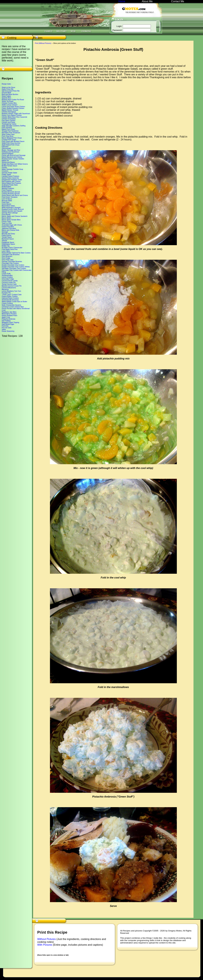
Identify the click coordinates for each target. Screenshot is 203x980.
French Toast (6, 221)
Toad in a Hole (7, 223)
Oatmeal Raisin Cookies (10, 298)
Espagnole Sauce (8, 242)
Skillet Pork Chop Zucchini (11, 143)
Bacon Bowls (6, 218)
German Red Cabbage (10, 213)
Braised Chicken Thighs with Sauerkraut (16, 114)
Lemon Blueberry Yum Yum (11, 291)
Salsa (4, 329)
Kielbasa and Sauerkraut (10, 152)
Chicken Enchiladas (9, 119)
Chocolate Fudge (8, 279)
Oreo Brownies (7, 256)
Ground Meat (6, 93)
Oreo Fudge (6, 258)
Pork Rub (5, 326)
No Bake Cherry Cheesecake (12, 248)
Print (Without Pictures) (43, 43)
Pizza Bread (6, 215)
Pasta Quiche (7, 235)
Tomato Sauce (7, 237)
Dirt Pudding (6, 321)
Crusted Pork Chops (9, 140)
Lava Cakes (6, 251)
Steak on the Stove (8, 87)
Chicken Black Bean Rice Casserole (14, 117)
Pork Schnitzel (7, 127)
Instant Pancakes (8, 227)
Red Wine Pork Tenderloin (11, 133)
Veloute (4, 241)
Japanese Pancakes (9, 228)
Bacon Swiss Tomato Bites (11, 220)
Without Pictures (47, 939)
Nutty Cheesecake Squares (11, 305)
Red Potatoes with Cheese (11, 181)
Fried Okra (5, 202)
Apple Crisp (6, 317)
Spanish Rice (6, 98)
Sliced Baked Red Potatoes (11, 183)
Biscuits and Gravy (8, 234)
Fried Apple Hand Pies (10, 249)
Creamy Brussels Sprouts (11, 194)
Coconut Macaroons (9, 288)
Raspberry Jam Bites (9, 312)
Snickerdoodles (7, 275)
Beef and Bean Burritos (10, 94)
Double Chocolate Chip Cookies (13, 265)
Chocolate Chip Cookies (10, 263)
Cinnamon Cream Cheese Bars (13, 307)
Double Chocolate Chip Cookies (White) (16, 267)
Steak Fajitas (6, 96)
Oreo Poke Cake (8, 260)
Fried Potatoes (7, 190)
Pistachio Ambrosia (8, 319)
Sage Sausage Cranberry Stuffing (14, 126)
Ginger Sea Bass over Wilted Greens (15, 164)
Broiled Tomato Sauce (10, 166)
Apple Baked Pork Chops (11, 145)
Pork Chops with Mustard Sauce (13, 141)
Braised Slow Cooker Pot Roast (13, 100)
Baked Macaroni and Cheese (12, 157)
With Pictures (45, 945)
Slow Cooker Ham (8, 134)
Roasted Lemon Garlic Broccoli (13, 209)
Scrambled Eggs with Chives (12, 225)
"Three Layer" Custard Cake (12, 295)
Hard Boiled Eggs (8, 324)
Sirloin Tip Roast (8, 101)
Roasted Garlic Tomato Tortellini (13, 159)
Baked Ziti (5, 161)
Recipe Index (6, 84)
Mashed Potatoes (8, 188)
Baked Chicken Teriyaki (10, 110)
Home (122, 1)
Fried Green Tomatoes (10, 197)
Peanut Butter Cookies (10, 296)
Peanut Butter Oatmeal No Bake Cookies (16, 253)
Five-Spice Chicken (9, 121)
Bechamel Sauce (8, 239)
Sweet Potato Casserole (10, 178)
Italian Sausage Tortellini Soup (12, 169)
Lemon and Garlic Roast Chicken (13, 107)
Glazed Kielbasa (8, 154)
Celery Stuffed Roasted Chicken (13, 108)
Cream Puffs (6, 274)
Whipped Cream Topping (10, 322)
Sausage (5, 232)
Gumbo (4, 168)
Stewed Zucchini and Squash (12, 211)
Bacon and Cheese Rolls (10, 230)
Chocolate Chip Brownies (11, 255)
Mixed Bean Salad (8, 206)
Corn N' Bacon (7, 199)
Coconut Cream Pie (9, 282)
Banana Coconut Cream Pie (12, 286)
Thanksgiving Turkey (9, 124)
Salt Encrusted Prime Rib (11, 91)
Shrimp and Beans (8, 162)
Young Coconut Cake (9, 284)
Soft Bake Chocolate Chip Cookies (14, 269)
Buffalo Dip (6, 246)
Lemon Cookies (7, 277)
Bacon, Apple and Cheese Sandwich (15, 216)
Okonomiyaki (6, 148)
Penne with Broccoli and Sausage (14, 155)
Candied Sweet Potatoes (10, 176)
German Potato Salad (9, 173)
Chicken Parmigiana (9, 112)
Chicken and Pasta (8, 122)
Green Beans (6, 204)
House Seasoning (8, 331)
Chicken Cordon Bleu (9, 103)
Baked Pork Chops (8, 129)
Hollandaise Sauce (8, 244)
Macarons (5, 289)
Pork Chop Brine (8, 136)
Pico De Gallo (7, 328)
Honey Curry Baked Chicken (12, 115)
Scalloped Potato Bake (10, 185)
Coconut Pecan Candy (10, 281)
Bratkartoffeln (6, 187)
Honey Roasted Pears (10, 316)
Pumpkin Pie (6, 293)
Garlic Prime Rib (8, 89)
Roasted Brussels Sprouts (11, 192)
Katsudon (5, 147)
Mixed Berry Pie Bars (9, 314)
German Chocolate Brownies (12, 262)
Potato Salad (6, 174)
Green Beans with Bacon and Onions (15, 195)
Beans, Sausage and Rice (11, 150)
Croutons (5, 171)
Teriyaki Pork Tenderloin (10, 131)
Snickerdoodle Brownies (10, 300)
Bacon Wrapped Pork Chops (12, 138)
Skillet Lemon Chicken (10, 105)
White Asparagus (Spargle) (11, 208)
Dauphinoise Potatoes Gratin (12, 180)
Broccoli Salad (7, 201)
